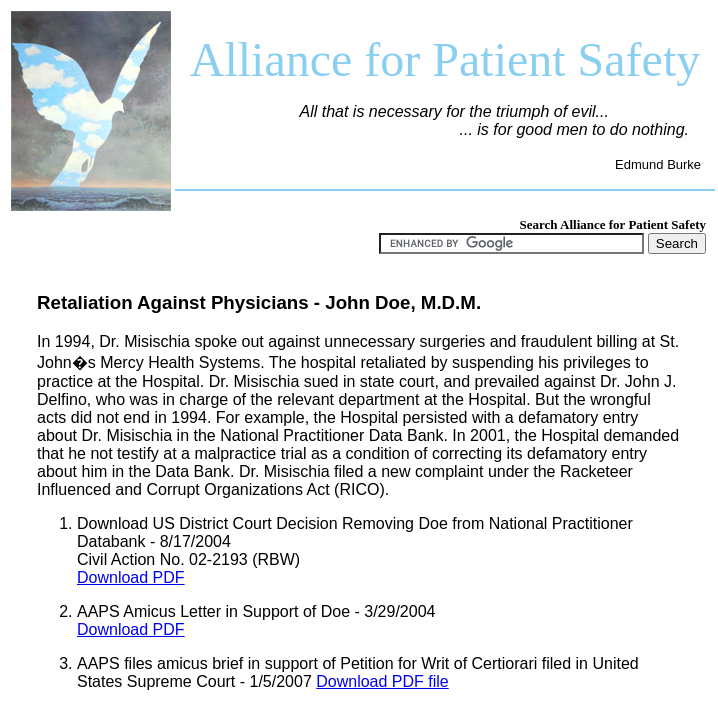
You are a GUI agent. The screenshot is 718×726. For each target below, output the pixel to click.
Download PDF (131, 577)
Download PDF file (382, 681)
